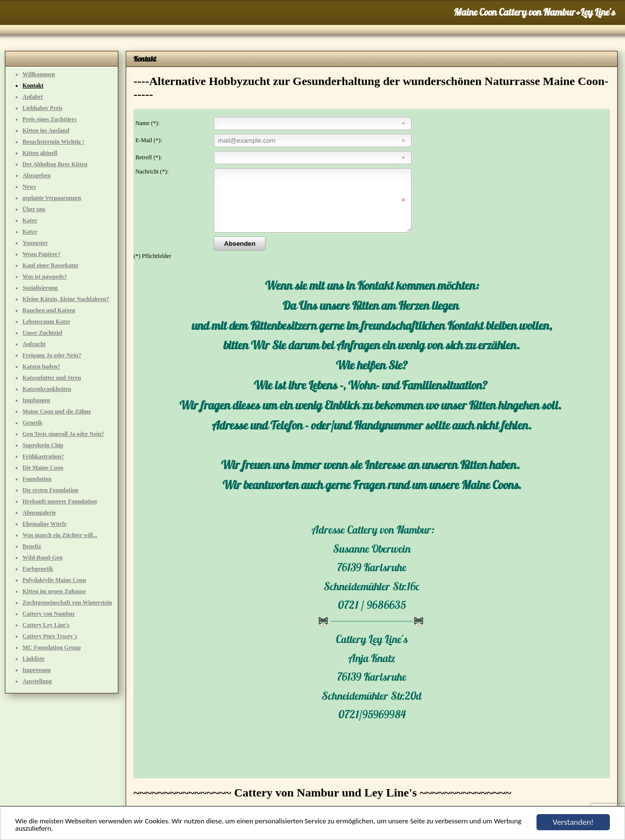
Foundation (37, 479)
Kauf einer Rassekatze (50, 265)
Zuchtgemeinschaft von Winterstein (67, 603)
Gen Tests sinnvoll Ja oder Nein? (63, 434)
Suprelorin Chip (43, 445)
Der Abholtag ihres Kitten (55, 164)
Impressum (37, 670)
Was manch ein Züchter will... (60, 535)
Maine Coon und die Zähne (57, 411)
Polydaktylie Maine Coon (54, 580)
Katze (30, 232)
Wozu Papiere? (41, 254)
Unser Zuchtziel (42, 333)
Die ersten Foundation (50, 490)
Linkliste (33, 659)
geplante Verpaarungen (52, 198)
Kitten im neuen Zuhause (54, 591)
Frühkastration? (43, 456)
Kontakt (33, 86)
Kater (30, 220)
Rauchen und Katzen (49, 310)
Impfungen (36, 400)
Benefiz (32, 546)
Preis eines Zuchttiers (49, 119)
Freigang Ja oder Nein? (52, 355)
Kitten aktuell (40, 153)
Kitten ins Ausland (46, 130)
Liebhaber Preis (43, 108)
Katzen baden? (41, 366)
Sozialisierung (40, 288)
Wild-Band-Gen (43, 558)
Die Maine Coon (43, 468)
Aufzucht (34, 344)
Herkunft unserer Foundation (60, 501)
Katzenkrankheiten (47, 389)
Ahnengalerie (39, 513)
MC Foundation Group (52, 647)
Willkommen (39, 74)
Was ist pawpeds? (45, 277)
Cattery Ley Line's (46, 625)
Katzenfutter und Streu (52, 378)
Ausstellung (37, 681)
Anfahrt (33, 97)
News (29, 187)
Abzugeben (36, 175)
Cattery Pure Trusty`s (50, 636)
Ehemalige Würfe (45, 524)
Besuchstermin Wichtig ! (53, 142)
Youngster (35, 243)
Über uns (34, 209)
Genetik (33, 423)
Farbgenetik (38, 569)
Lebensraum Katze (46, 322)
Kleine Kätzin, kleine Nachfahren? (66, 299)
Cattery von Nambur (49, 614)
